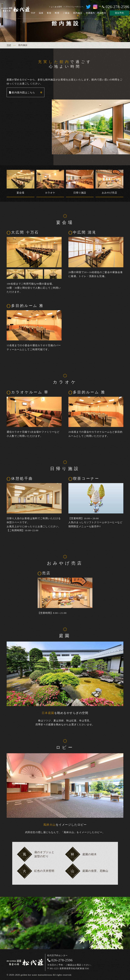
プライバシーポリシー (74, 7)
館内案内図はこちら (23, 93)
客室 (49, 13)
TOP (33, 13)
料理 (57, 13)
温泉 (41, 13)
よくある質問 (56, 7)
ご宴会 (66, 13)
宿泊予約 (119, 13)
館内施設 (78, 13)
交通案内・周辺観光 (96, 13)
